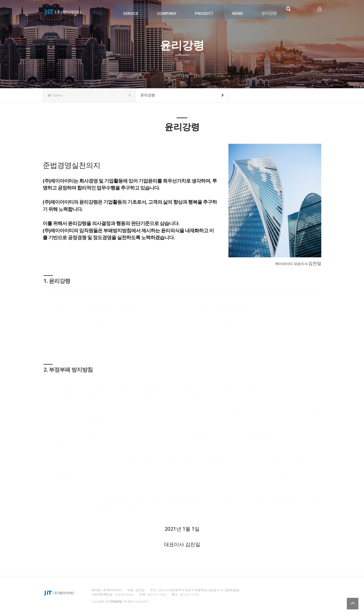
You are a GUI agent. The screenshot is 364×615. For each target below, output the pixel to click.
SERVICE (130, 11)
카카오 (297, 11)
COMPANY (166, 11)
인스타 (304, 11)
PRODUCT (203, 11)
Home (89, 95)
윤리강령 (268, 11)
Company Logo (62, 12)
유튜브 (311, 11)
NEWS (236, 11)
